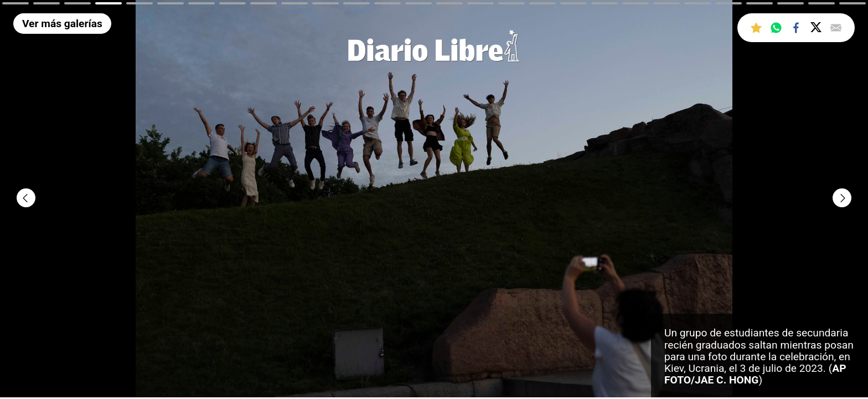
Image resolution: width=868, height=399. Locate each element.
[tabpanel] (434, 199)
